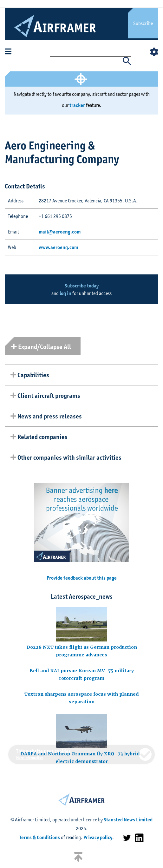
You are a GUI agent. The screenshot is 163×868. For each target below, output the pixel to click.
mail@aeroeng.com (60, 232)
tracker (77, 105)
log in (65, 293)
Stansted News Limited (128, 820)
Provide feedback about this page (82, 578)
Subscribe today (82, 286)
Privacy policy (98, 837)
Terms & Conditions (40, 837)
